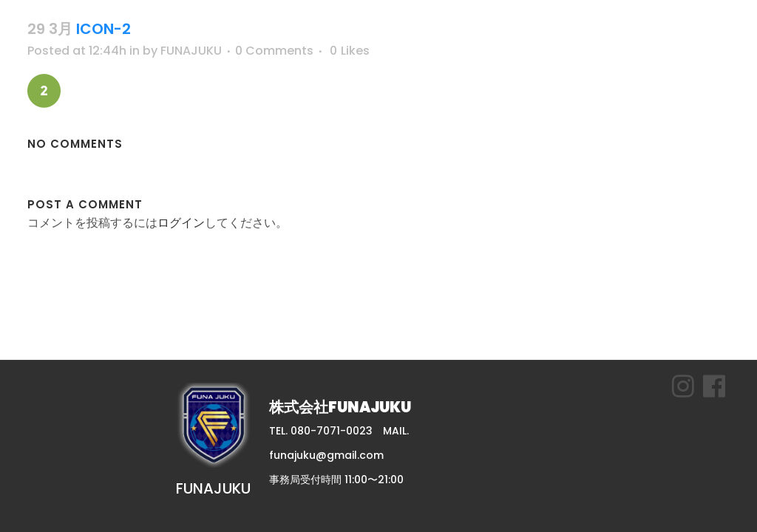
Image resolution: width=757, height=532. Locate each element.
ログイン (181, 223)
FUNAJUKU (191, 51)
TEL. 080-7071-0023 (321, 431)
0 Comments (274, 51)
